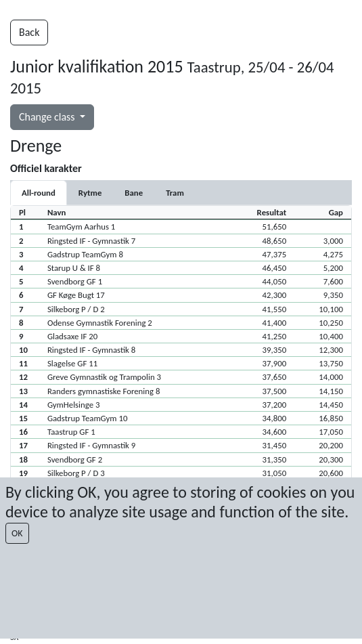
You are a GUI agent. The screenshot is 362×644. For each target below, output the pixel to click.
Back (29, 32)
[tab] (90, 193)
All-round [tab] (39, 193)
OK (17, 533)
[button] (181, 226)
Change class (48, 117)
